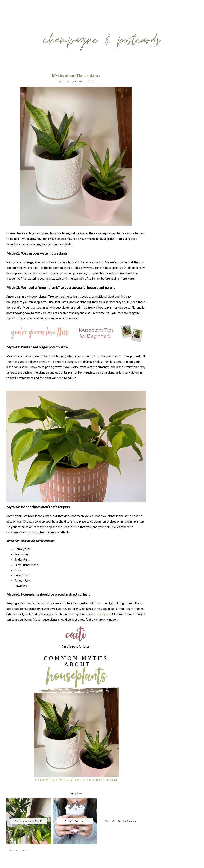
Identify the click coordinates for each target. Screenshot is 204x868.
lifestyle (13, 850)
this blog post (103, 614)
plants (26, 850)
